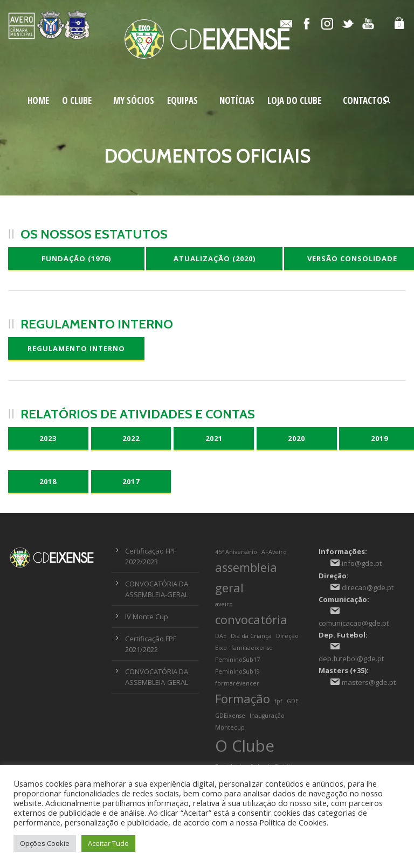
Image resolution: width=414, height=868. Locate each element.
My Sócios (134, 100)
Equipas (182, 100)
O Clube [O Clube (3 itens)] (245, 746)
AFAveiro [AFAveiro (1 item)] (274, 552)
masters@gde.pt (369, 682)
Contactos (365, 100)
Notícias (237, 100)
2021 (214, 438)
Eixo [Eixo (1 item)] (221, 648)
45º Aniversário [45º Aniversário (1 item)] (236, 552)
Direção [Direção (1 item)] (287, 636)
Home (38, 100)
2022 (131, 438)
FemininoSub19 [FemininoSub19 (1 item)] (237, 671)
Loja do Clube (294, 100)
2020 (296, 438)
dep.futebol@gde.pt (351, 659)
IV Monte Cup (147, 617)
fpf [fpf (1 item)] (278, 701)
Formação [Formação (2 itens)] (243, 699)
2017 (131, 481)
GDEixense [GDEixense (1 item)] (230, 716)
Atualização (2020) (215, 258)
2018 (48, 481)
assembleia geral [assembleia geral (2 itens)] (246, 577)
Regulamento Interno (76, 348)
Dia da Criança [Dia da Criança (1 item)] (251, 636)
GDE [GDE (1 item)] (293, 701)
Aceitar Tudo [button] (108, 843)
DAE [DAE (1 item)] (221, 636)
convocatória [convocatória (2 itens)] (251, 619)
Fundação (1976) (76, 258)
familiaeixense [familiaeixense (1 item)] (252, 648)
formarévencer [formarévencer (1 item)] (237, 683)
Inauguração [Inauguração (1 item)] (267, 716)
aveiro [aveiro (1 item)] (224, 604)
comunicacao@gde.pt (354, 623)
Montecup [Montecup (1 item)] (230, 727)
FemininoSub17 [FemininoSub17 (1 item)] (237, 660)
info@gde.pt (362, 563)
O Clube (77, 100)
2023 (48, 438)
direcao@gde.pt (368, 587)
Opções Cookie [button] (45, 843)
